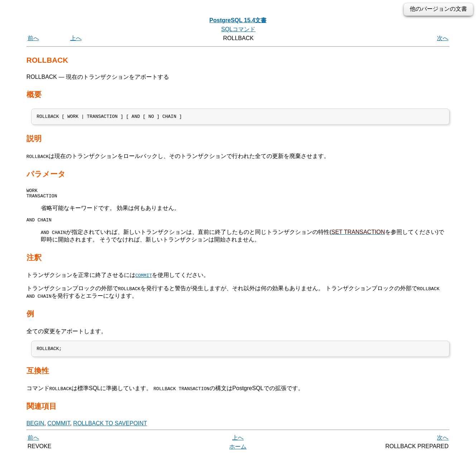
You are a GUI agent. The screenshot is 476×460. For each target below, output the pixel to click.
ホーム (238, 452)
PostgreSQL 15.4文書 (238, 20)
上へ (76, 38)
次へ (443, 38)
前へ (33, 38)
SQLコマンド (238, 29)
